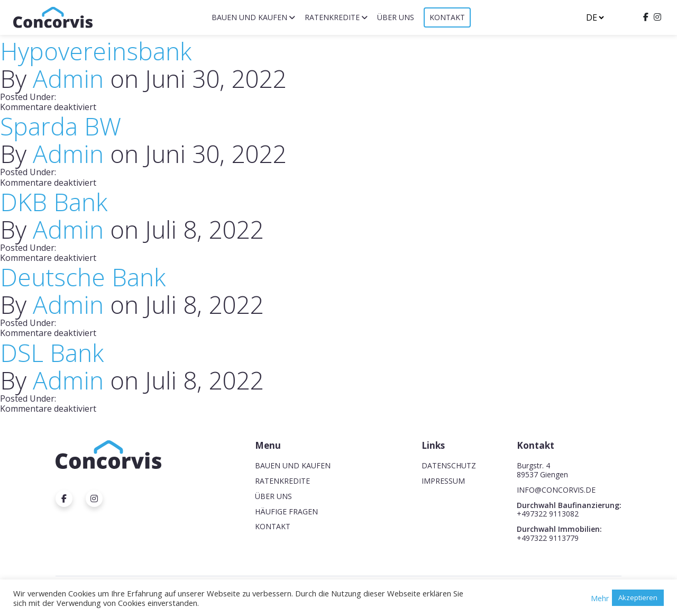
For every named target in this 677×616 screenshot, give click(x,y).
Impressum (443, 481)
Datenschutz (449, 465)
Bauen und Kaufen (249, 17)
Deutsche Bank (83, 277)
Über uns (396, 17)
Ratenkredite (332, 17)
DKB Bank (54, 202)
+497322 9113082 (548, 514)
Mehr (600, 598)
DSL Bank (52, 352)
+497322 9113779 (548, 538)
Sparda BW (61, 126)
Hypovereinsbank (96, 51)
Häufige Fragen (286, 511)
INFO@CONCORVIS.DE (556, 490)
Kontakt (447, 17)
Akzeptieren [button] (638, 597)
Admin (68, 78)
